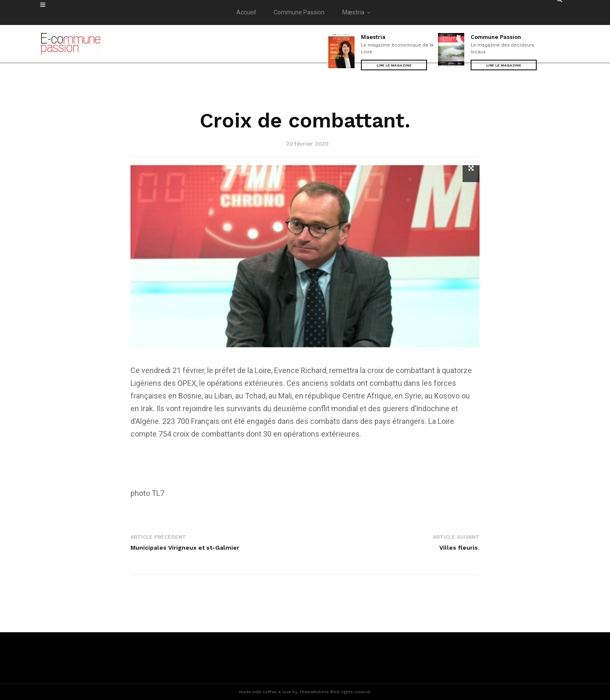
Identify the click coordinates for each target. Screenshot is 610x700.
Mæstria (358, 12)
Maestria (373, 37)
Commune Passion (299, 12)
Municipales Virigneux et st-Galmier (185, 548)
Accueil (246, 12)
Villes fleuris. (459, 548)
